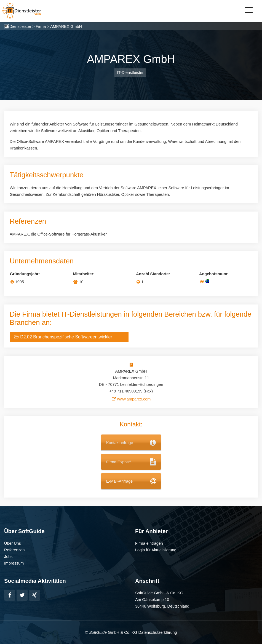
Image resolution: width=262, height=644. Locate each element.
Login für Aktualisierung (156, 550)
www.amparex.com (134, 399)
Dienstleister (20, 26)
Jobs (8, 557)
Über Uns (13, 543)
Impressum (14, 563)
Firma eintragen (149, 543)
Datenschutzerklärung (157, 632)
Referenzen (14, 550)
